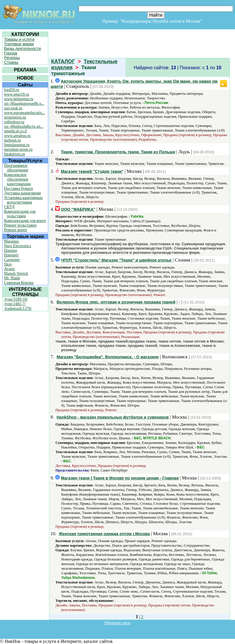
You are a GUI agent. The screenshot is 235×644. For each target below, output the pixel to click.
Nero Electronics (18, 246)
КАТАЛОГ (63, 61)
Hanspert (11, 255)
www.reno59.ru (17, 94)
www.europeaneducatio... (24, 113)
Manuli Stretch (16, 273)
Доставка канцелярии (22, 193)
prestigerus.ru (15, 117)
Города (11, 53)
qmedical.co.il (15, 131)
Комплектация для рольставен (20, 214)
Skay (8, 264)
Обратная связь (118, 623)
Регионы (12, 58)
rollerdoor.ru (14, 122)
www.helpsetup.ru (19, 99)
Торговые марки (19, 44)
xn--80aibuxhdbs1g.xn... (24, 126)
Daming (10, 251)
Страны (11, 62)
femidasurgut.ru (17, 145)
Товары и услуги (19, 39)
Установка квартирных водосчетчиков (23, 200)
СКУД (9, 207)
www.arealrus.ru (17, 136)
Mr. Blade (12, 278)
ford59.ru (12, 90)
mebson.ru (12, 140)
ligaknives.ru (15, 154)
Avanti (9, 269)
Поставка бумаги (19, 188)
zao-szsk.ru (13, 108)
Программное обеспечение (16, 168)
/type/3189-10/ (16, 299)
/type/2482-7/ (15, 304)
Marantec (12, 241)
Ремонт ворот (16, 230)
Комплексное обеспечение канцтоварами (17, 179)
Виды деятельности (23, 49)
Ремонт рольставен (20, 225)
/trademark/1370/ (18, 309)
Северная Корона (19, 283)
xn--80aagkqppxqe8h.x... (24, 104)
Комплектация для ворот (25, 221)
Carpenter (12, 260)
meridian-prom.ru (18, 149)
